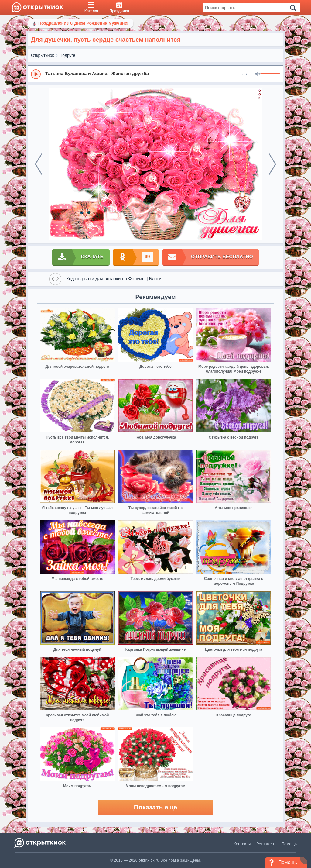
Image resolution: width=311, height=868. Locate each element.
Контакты (242, 844)
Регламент (266, 844)
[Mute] (257, 74)
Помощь (289, 844)
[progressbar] (270, 74)
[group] (155, 74)
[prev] (39, 164)
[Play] (36, 74)
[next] (272, 164)
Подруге (67, 55)
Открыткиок (43, 55)
